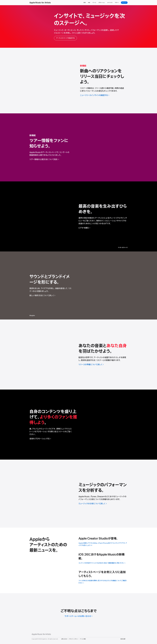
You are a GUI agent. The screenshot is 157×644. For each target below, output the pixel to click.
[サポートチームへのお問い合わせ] (79, 616)
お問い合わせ (64, 639)
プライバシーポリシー (74, 639)
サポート (117, 3)
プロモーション (102, 3)
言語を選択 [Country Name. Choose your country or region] (123, 639)
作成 (89, 3)
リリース (94, 3)
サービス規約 (83, 639)
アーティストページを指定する (65, 38)
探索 (85, 3)
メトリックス (110, 3)
